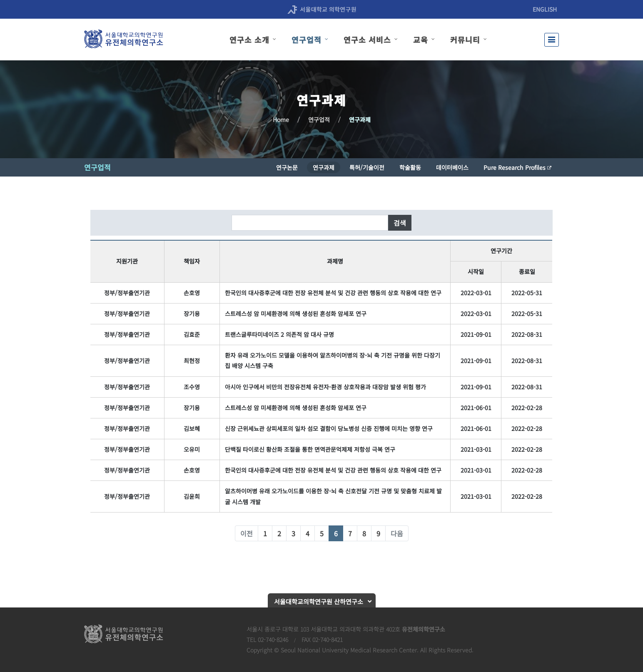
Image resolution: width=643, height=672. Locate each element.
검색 (400, 223)
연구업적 (319, 119)
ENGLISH (545, 9)
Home (281, 119)
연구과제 (360, 119)
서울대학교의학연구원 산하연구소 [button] (319, 601)
